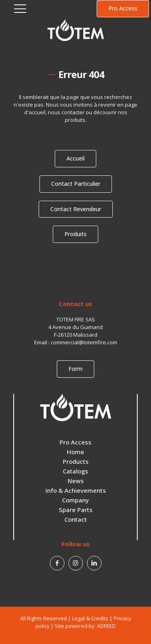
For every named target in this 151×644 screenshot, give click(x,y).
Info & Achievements (76, 490)
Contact (76, 519)
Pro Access (75, 442)
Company (75, 500)
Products (76, 461)
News (76, 481)
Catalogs (75, 471)
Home (75, 452)
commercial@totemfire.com (84, 342)
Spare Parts (76, 510)
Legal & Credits (90, 618)
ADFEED (106, 626)
